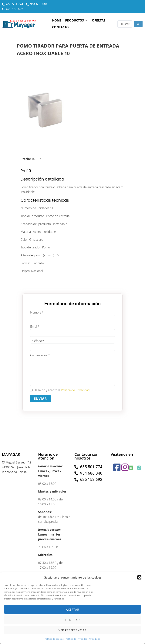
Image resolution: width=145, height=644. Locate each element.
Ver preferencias (72, 630)
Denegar (72, 620)
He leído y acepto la (60, 390)
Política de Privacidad (76, 639)
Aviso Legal (95, 639)
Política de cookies (54, 639)
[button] (139, 577)
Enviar (40, 399)
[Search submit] (138, 24)
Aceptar (72, 609)
